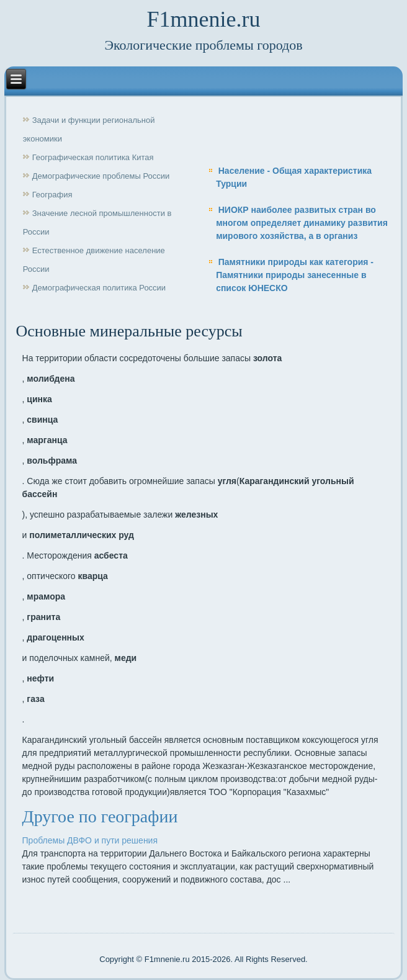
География (52, 195)
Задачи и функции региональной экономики (89, 129)
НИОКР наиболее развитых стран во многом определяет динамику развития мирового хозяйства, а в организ (302, 223)
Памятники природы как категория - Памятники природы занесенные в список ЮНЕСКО (295, 275)
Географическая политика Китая (93, 157)
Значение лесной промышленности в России (97, 223)
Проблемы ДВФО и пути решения (90, 840)
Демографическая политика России (99, 288)
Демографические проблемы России (101, 176)
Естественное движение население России (94, 260)
